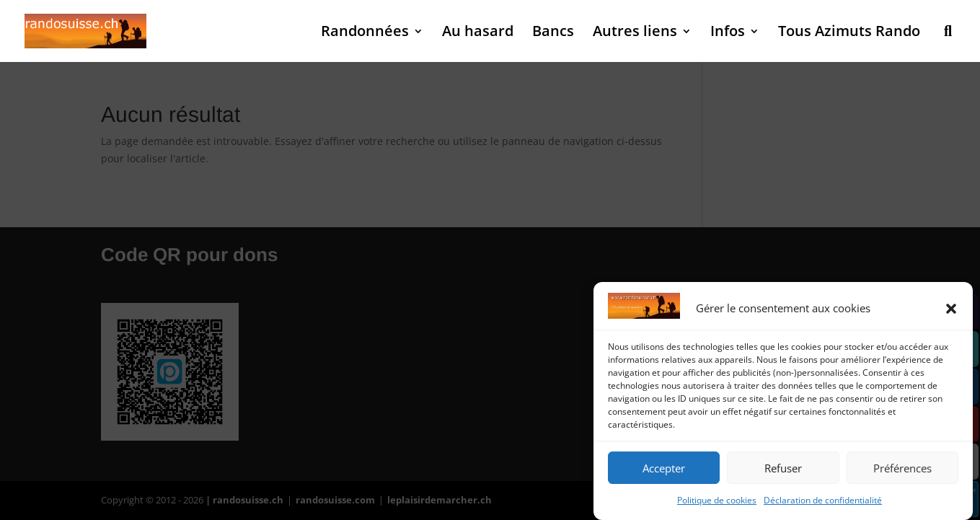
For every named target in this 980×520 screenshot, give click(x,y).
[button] (951, 309)
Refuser (783, 468)
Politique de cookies (717, 500)
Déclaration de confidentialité (823, 500)
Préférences (902, 468)
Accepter (664, 468)
